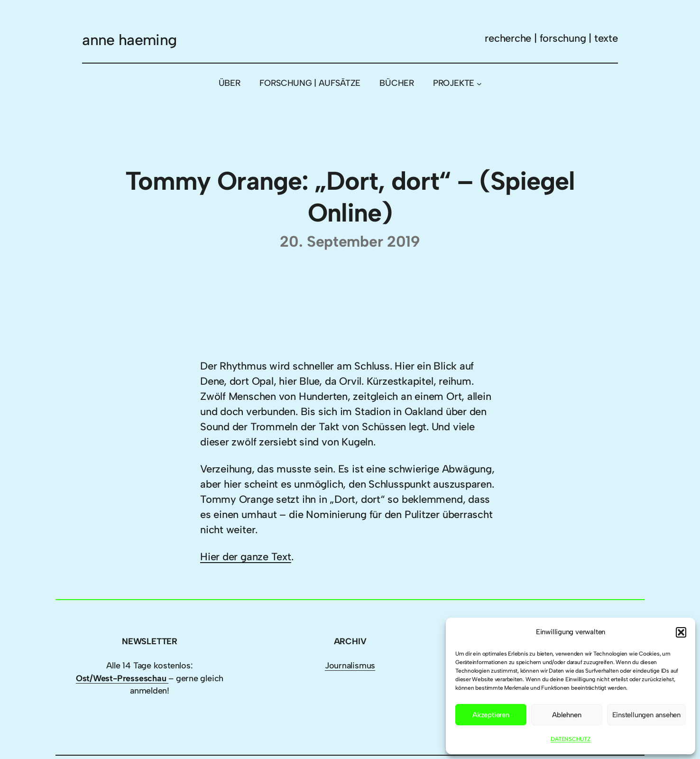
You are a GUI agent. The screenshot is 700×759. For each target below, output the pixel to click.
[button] (681, 632)
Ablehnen (566, 715)
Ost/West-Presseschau (122, 678)
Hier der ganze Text (246, 557)
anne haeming (129, 40)
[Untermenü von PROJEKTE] (479, 83)
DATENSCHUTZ (571, 739)
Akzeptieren (491, 715)
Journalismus (350, 666)
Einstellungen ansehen (646, 715)
